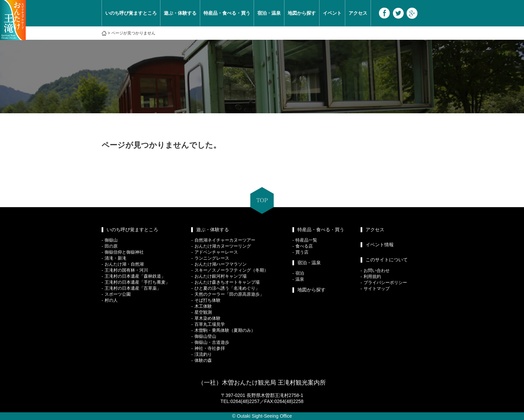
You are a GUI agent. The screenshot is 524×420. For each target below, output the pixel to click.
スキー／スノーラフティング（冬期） (231, 270)
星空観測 (203, 312)
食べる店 (304, 246)
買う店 (302, 252)
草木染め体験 (208, 318)
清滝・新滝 (115, 258)
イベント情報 (380, 245)
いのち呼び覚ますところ (131, 13)
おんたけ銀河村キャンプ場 (221, 276)
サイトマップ (377, 289)
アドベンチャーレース (216, 252)
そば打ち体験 (208, 300)
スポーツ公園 (118, 294)
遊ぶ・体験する (180, 13)
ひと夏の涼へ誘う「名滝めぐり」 (227, 288)
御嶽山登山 (205, 336)
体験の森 (203, 360)
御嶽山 (111, 240)
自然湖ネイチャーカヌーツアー (225, 240)
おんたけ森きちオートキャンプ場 (227, 282)
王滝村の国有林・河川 (126, 270)
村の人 (111, 300)
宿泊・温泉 (269, 13)
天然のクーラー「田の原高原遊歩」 (229, 294)
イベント (332, 13)
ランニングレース (212, 258)
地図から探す (302, 13)
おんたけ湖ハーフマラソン (221, 264)
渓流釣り (203, 354)
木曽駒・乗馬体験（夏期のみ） (225, 330)
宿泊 (300, 273)
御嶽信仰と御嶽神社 (124, 252)
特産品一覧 (306, 240)
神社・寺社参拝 (210, 348)
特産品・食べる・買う (227, 13)
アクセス (358, 13)
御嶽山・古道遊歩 (212, 342)
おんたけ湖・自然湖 (124, 264)
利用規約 (372, 276)
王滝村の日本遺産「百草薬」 (133, 288)
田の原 (111, 246)
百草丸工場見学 (210, 324)
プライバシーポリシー (385, 283)
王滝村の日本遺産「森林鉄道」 (135, 276)
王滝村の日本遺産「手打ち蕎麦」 (137, 282)
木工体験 (203, 306)
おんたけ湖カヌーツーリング (223, 246)
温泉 (300, 279)
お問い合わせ (377, 270)
